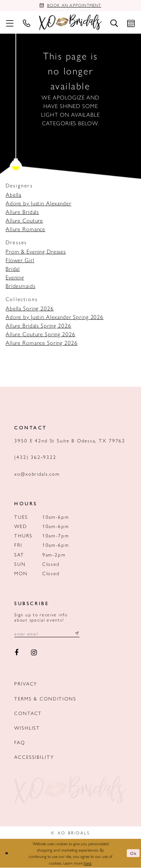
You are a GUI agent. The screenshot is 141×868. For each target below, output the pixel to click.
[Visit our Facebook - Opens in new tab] (16, 653)
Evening (15, 277)
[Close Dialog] (7, 854)
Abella (13, 195)
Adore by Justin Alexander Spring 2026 (55, 317)
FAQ (20, 743)
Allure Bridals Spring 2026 (38, 326)
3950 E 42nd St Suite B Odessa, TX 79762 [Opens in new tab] (70, 441)
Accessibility (34, 757)
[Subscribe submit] (77, 634)
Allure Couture (24, 221)
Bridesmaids (21, 286)
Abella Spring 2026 (30, 309)
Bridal (13, 269)
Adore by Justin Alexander (39, 203)
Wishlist (27, 728)
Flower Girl (20, 260)
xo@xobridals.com (37, 474)
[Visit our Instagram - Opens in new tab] (34, 653)
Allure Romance (25, 229)
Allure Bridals (22, 212)
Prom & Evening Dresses (36, 252)
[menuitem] (10, 23)
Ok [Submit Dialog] (134, 853)
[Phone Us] (26, 23)
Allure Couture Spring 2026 (40, 334)
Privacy (26, 684)
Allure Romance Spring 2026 (42, 343)
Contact (28, 713)
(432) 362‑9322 (35, 457)
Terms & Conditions (45, 699)
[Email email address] (47, 634)
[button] (10, 23)
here (88, 863)
